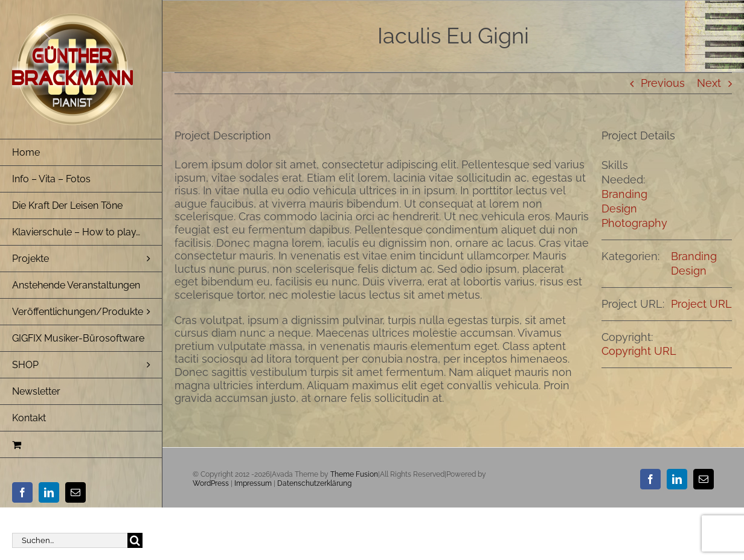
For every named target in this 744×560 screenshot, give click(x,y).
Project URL (701, 304)
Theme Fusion (354, 474)
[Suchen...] (70, 540)
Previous (663, 83)
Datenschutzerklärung (314, 483)
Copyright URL (639, 351)
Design (619, 208)
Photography (634, 223)
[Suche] (135, 540)
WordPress (211, 483)
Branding (624, 194)
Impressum (253, 483)
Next (709, 83)
